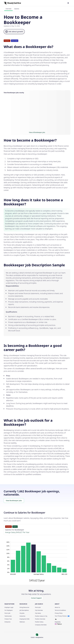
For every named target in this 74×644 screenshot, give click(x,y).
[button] (68, 3)
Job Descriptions (24, 610)
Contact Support (36, 598)
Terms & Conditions (60, 610)
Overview (8, 9)
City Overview (39, 610)
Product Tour (8, 619)
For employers (9, 610)
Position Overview (40, 619)
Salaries (17, 9)
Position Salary (39, 622)
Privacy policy (59, 613)
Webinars (22, 622)
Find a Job (38, 607)
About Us (57, 607)
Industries (22, 616)
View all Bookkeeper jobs (37, 132)
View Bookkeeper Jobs (14, 501)
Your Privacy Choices (61, 616)
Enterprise (7, 622)
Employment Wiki (24, 619)
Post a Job (7, 613)
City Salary (38, 613)
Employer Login (9, 607)
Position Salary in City (41, 616)
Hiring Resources (24, 607)
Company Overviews (41, 625)
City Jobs (22, 613)
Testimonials (8, 616)
